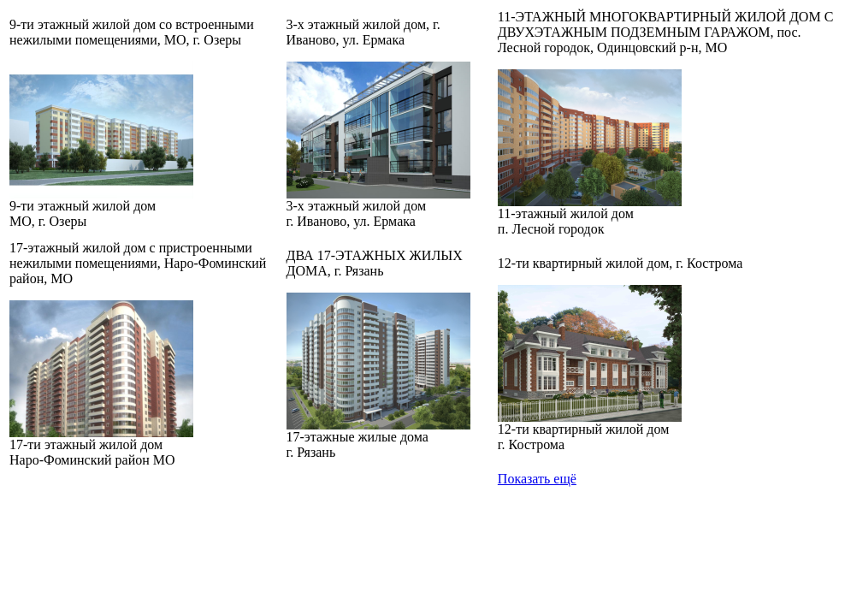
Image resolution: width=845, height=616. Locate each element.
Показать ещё (537, 479)
